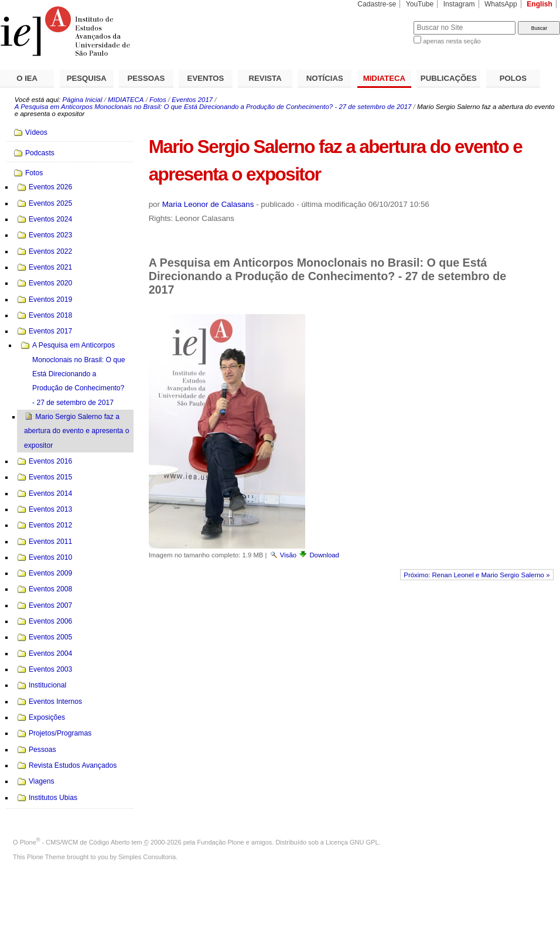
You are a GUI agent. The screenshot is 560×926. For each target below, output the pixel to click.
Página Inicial (82, 100)
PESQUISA (87, 78)
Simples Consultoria (147, 857)
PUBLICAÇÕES (449, 78)
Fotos (158, 100)
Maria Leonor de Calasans (208, 204)
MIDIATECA (384, 78)
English (539, 4)
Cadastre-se (377, 4)
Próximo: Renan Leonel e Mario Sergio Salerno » (477, 575)
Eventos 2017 (192, 100)
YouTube (420, 4)
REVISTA (265, 78)
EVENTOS (206, 78)
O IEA (27, 78)
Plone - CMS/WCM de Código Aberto (75, 842)
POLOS (513, 78)
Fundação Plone (221, 842)
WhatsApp (501, 4)
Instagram (459, 4)
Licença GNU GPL (352, 842)
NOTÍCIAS (325, 78)
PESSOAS (146, 78)
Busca (385, 21)
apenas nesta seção (452, 41)
